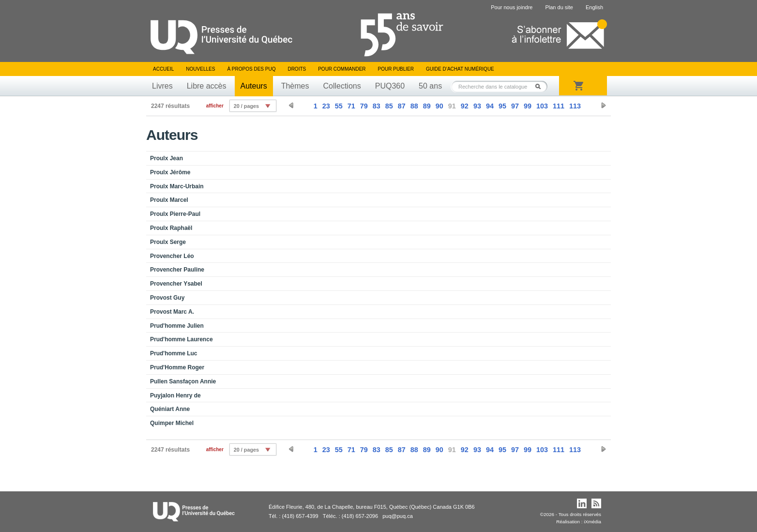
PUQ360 (390, 86)
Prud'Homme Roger (177, 367)
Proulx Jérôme (170, 172)
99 (528, 106)
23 (326, 106)
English (594, 7)
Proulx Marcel (169, 200)
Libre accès (207, 86)
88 (414, 106)
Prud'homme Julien (177, 326)
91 (452, 106)
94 (490, 106)
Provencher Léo (172, 256)
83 (377, 106)
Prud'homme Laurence (182, 339)
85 (389, 106)
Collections (342, 86)
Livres (162, 86)
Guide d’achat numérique (460, 69)
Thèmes (295, 86)
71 (351, 106)
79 (364, 106)
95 (502, 106)
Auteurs (254, 86)
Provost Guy (167, 298)
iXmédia (592, 522)
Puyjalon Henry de (175, 395)
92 (465, 106)
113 (575, 106)
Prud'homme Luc (174, 353)
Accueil (163, 69)
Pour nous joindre (512, 7)
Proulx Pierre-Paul (175, 214)
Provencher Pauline (177, 270)
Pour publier (396, 69)
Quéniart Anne (170, 409)
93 (477, 106)
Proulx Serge (168, 242)
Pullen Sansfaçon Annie (183, 381)
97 (515, 106)
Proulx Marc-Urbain (177, 186)
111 (559, 106)
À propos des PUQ (251, 69)
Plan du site (559, 7)
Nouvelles (200, 69)
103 (542, 106)
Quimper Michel (172, 423)
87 (402, 106)
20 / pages (246, 106)
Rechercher (541, 86)
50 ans (430, 86)
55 (339, 106)
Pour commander (342, 69)
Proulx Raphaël (171, 228)
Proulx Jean (167, 158)
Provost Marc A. (172, 312)
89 (427, 106)
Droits (297, 69)
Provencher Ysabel (176, 284)
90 (439, 106)
